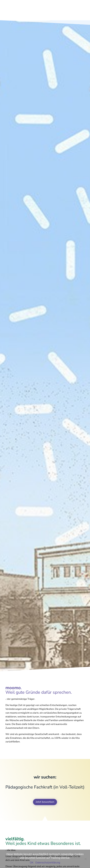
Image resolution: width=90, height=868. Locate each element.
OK (32, 863)
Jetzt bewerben (45, 802)
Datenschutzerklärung (48, 863)
